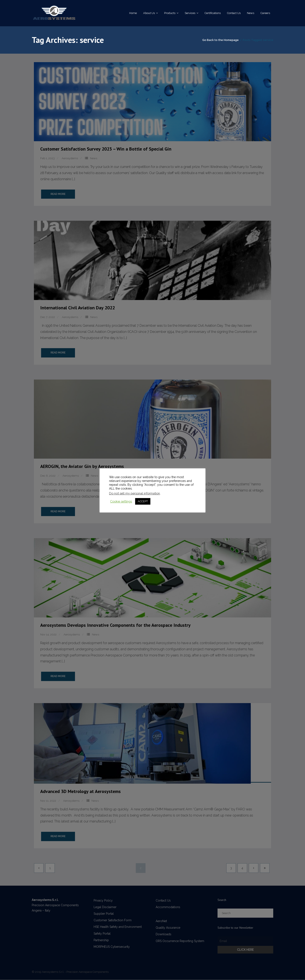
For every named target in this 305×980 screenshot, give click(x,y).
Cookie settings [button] (121, 501)
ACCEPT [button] (143, 501)
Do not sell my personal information (134, 493)
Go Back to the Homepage (220, 40)
